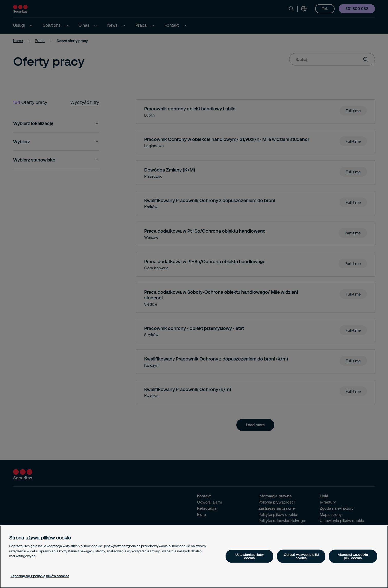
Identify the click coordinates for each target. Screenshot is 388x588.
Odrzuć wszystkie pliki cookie (301, 556)
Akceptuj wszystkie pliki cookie (353, 556)
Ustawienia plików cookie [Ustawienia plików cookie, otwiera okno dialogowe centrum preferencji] (249, 556)
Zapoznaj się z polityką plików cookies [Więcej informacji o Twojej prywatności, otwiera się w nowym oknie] (40, 576)
